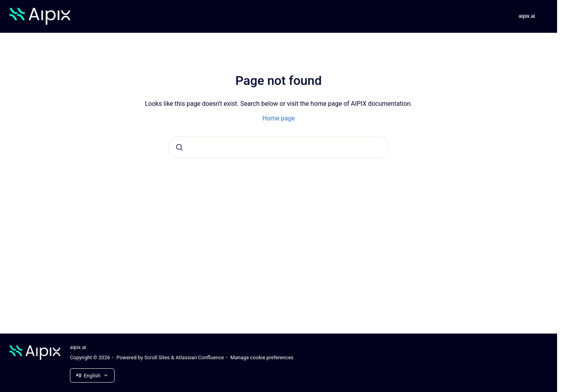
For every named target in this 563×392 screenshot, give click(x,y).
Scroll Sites (157, 357)
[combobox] (279, 147)
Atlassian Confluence (200, 357)
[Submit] (179, 147)
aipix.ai (527, 16)
